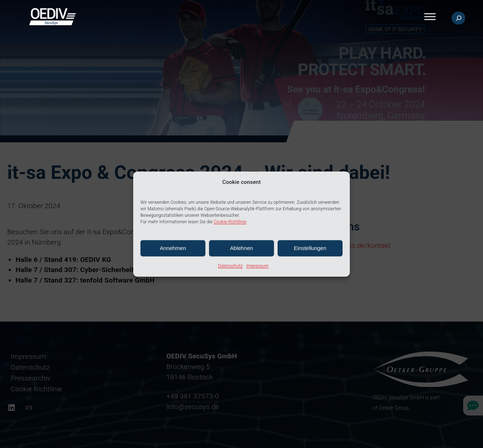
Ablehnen (241, 248)
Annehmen (173, 248)
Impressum (257, 266)
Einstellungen (310, 248)
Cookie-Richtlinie (230, 222)
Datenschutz (230, 266)
